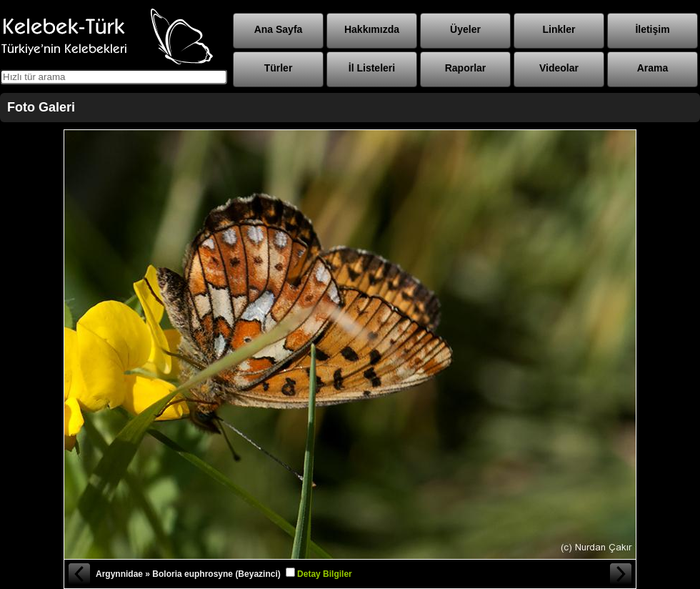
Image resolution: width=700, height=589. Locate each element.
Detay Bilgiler (325, 574)
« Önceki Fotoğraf (79, 574)
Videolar (559, 68)
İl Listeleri (372, 68)
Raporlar (466, 68)
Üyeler (465, 29)
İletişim (652, 29)
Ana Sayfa (279, 29)
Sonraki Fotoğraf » (621, 574)
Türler (279, 68)
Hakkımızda (372, 29)
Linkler (559, 29)
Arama (653, 68)
